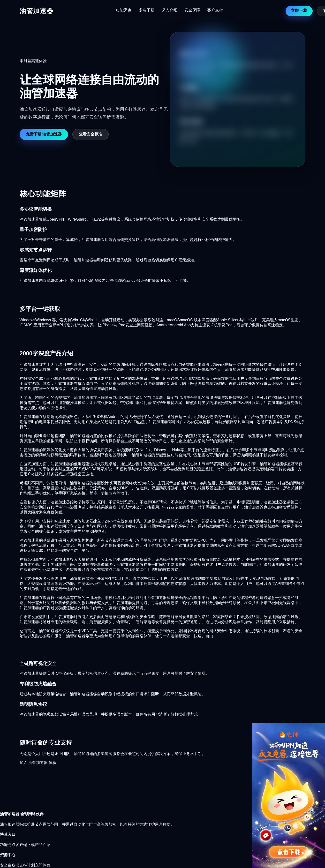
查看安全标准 (91, 134)
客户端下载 (25, 845)
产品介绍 (43, 845)
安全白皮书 (10, 865)
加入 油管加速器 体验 (38, 763)
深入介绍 (170, 10)
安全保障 (193, 10)
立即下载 (299, 11)
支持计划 (27, 865)
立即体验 (43, 865)
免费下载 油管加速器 (44, 134)
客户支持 (215, 10)
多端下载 (147, 10)
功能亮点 (124, 10)
